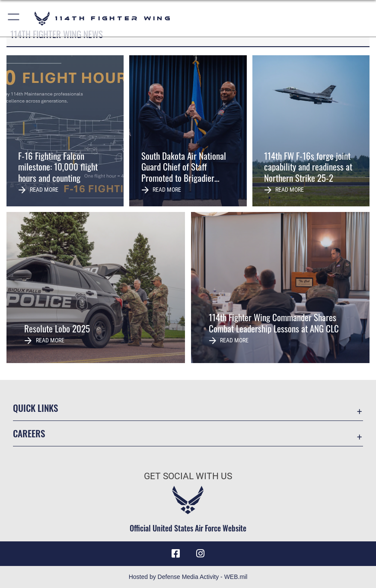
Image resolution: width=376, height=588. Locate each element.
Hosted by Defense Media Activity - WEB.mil (188, 577)
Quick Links (35, 408)
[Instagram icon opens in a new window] (200, 553)
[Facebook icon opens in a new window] (176, 553)
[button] (14, 18)
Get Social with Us (188, 476)
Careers (29, 433)
